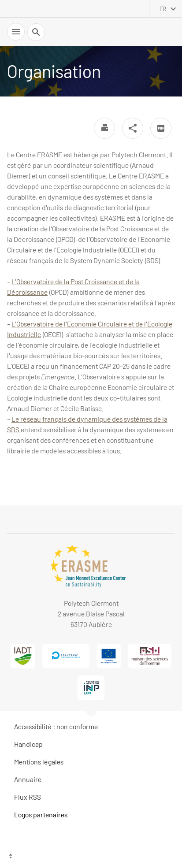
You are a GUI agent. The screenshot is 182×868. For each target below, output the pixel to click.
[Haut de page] (91, 857)
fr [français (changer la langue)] (163, 9)
